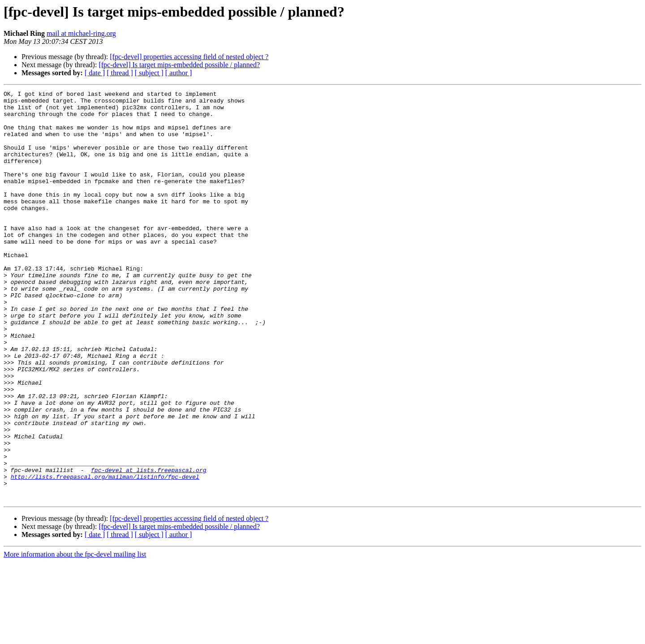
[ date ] (95, 73)
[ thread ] (120, 73)
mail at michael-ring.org (81, 33)
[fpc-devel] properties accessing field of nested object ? (189, 57)
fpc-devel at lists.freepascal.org (148, 546)
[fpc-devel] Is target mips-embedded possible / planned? (179, 65)
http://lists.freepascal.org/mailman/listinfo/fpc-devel (105, 554)
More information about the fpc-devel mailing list (75, 636)
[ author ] (179, 73)
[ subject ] (149, 73)
